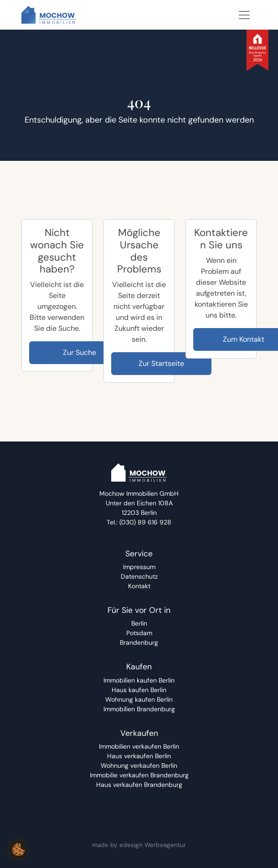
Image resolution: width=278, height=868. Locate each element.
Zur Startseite (161, 363)
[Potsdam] (139, 633)
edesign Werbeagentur (153, 845)
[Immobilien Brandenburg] (139, 709)
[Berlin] (139, 624)
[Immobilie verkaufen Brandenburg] (139, 775)
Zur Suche (80, 352)
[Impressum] (139, 567)
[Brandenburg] (139, 643)
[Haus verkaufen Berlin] (139, 756)
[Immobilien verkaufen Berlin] (139, 747)
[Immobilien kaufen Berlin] (139, 681)
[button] (18, 849)
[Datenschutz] (139, 577)
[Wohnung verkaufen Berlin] (139, 766)
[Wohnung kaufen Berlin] (139, 700)
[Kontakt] (139, 586)
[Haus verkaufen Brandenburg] (139, 785)
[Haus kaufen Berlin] (139, 690)
